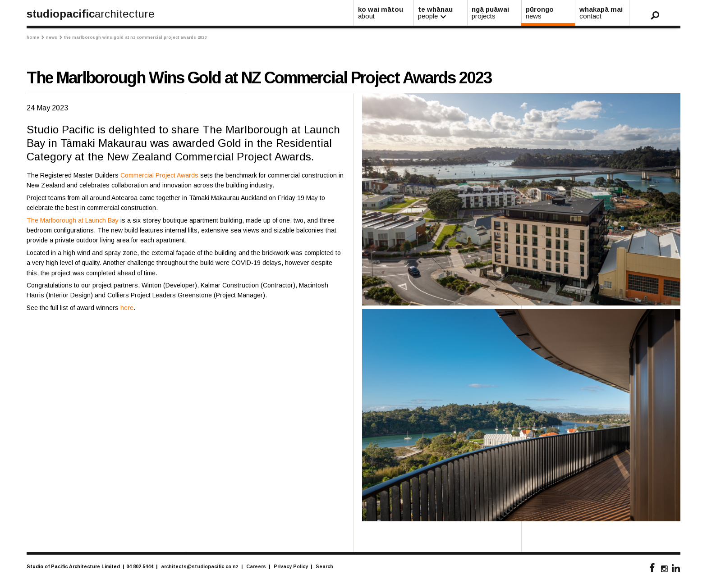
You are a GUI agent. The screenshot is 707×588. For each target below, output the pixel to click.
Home (35, 37)
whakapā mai (603, 13)
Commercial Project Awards (159, 175)
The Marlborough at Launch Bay (73, 220)
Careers (256, 566)
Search (324, 566)
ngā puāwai (495, 13)
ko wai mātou (384, 13)
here (127, 308)
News (54, 37)
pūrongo (549, 13)
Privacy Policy (291, 566)
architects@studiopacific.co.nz (200, 566)
